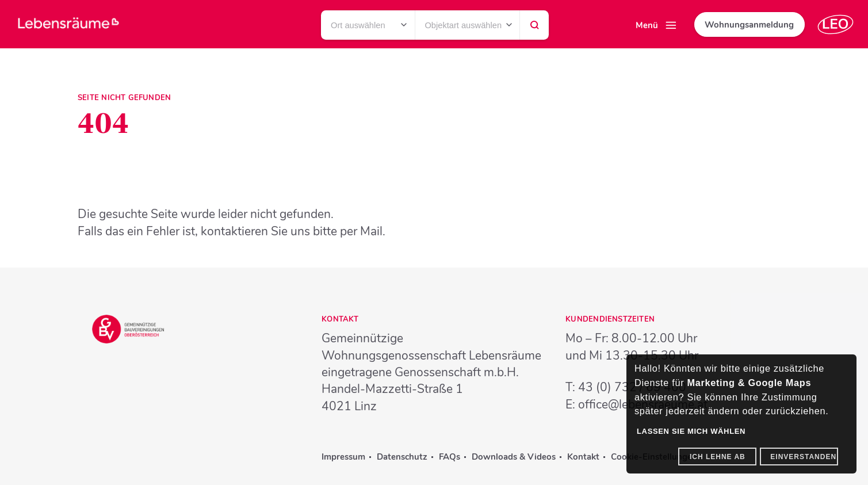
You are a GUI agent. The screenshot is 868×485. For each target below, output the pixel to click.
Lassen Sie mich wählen (691, 431)
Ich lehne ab (718, 457)
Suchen (534, 28)
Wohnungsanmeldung (749, 25)
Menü (647, 25)
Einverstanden (803, 457)
